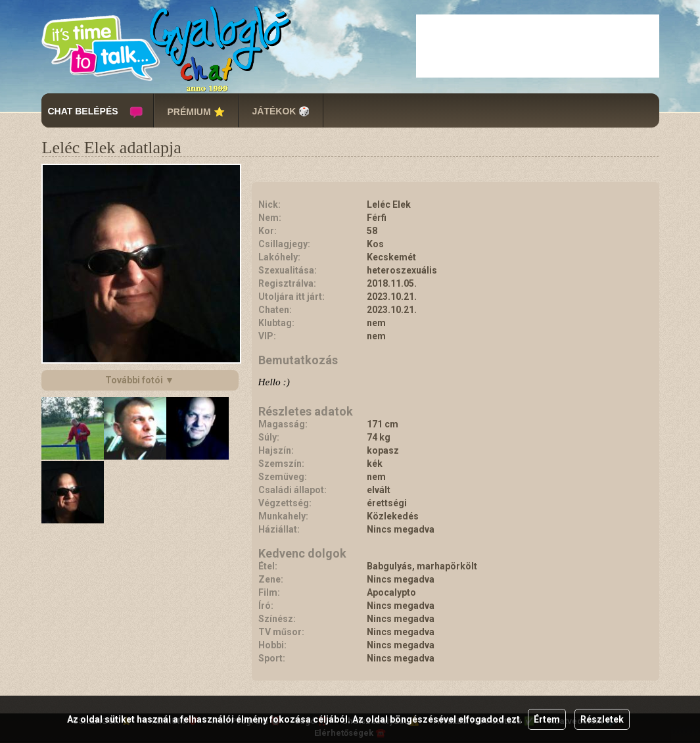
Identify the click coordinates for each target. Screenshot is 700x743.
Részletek (602, 719)
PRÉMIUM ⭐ (196, 112)
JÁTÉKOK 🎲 (281, 111)
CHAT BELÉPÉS (83, 111)
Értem (547, 719)
